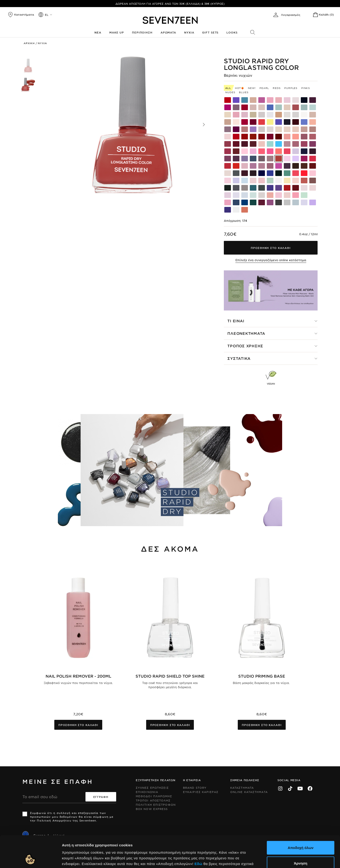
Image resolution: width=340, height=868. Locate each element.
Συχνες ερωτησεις (152, 788)
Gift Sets (210, 32)
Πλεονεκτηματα (246, 333)
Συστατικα (239, 358)
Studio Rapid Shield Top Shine (170, 676)
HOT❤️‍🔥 (240, 88)
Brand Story (195, 788)
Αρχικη (29, 43)
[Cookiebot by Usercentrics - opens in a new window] (31, 859)
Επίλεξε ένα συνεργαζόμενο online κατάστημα (271, 260)
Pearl (264, 88)
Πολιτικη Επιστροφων (156, 805)
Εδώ (198, 834)
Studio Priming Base (262, 676)
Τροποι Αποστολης (153, 800)
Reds (277, 88)
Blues (244, 92)
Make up (117, 32)
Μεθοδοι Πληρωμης (154, 796)
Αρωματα (168, 32)
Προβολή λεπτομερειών (257, 859)
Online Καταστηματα (249, 792)
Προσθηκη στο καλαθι (78, 725)
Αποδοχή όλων (300, 818)
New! (252, 88)
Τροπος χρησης (245, 346)
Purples (291, 88)
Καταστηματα (242, 788)
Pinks (306, 88)
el (47, 15)
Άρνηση (300, 833)
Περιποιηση (142, 32)
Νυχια (189, 32)
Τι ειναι (236, 321)
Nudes (230, 92)
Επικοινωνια (147, 792)
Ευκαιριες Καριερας (201, 792)
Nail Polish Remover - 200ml (78, 676)
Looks (232, 32)
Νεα (98, 32)
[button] (204, 125)
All (228, 88)
